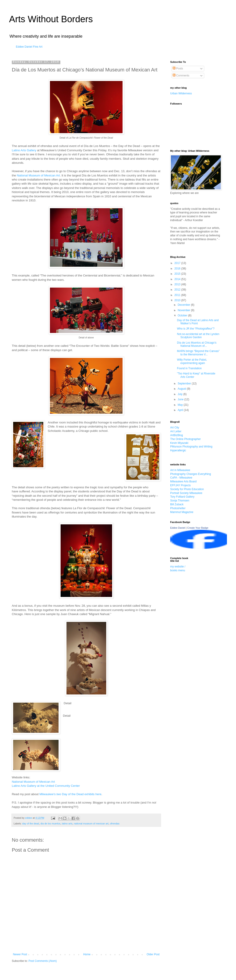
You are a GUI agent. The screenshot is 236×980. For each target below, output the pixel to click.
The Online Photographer (186, 439)
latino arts (67, 824)
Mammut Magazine (182, 512)
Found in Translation (189, 368)
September (185, 384)
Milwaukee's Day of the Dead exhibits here (70, 794)
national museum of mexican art (91, 824)
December (184, 305)
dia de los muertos (50, 824)
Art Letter (176, 431)
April (181, 410)
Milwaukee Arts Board (183, 481)
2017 (178, 263)
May (181, 405)
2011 (178, 295)
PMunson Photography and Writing (191, 447)
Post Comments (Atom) (43, 961)
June (181, 399)
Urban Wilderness (181, 93)
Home (87, 954)
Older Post (153, 954)
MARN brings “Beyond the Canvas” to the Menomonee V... (198, 353)
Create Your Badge (198, 528)
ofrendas (115, 824)
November (184, 310)
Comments (181, 76)
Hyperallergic (178, 450)
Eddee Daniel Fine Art (29, 47)
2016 (178, 269)
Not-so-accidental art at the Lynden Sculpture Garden (198, 336)
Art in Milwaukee (180, 470)
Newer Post (20, 954)
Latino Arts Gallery (24, 150)
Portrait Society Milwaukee (186, 493)
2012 (178, 290)
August (182, 389)
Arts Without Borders (51, 19)
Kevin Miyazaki (179, 443)
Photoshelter (178, 508)
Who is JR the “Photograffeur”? (196, 329)
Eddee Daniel (178, 528)
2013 (178, 284)
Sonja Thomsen (180, 501)
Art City (175, 428)
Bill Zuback (177, 504)
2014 (178, 279)
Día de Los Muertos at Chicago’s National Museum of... (197, 344)
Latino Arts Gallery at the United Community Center (46, 786)
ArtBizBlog (177, 435)
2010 (178, 300)
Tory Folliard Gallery (182, 497)
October (183, 315)
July (181, 394)
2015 (178, 274)
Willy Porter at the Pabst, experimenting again (192, 361)
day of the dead (31, 824)
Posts (178, 68)
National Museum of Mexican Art (38, 175)
